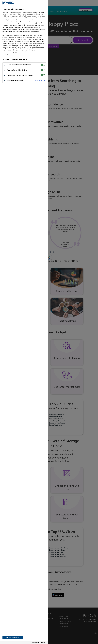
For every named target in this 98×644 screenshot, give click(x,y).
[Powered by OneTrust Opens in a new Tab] (39, 642)
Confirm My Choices (13, 637)
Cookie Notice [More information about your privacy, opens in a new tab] (7, 55)
